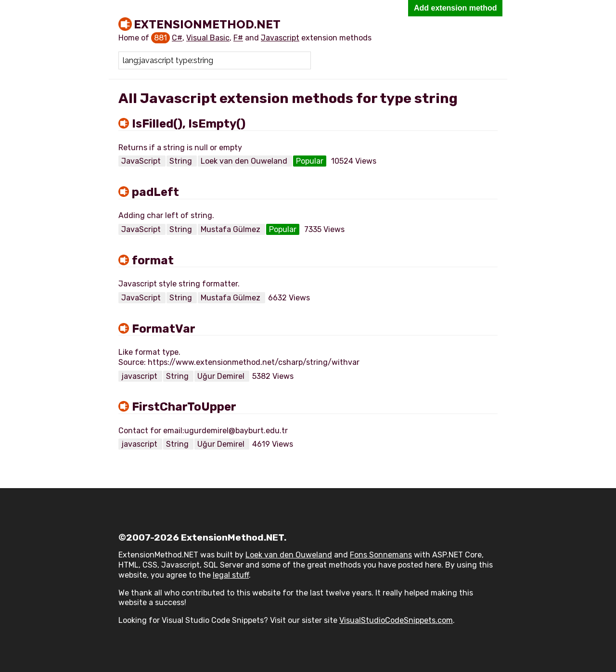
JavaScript (142, 161)
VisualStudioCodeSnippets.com (396, 620)
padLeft (155, 192)
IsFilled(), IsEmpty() (189, 124)
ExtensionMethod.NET (207, 24)
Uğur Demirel (222, 376)
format (153, 260)
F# (238, 38)
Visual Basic (208, 38)
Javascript (280, 38)
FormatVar (164, 329)
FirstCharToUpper (184, 407)
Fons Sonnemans (381, 555)
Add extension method (455, 8)
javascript (140, 376)
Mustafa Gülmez (231, 229)
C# (177, 38)
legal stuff (231, 575)
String (182, 161)
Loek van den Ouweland (245, 161)
